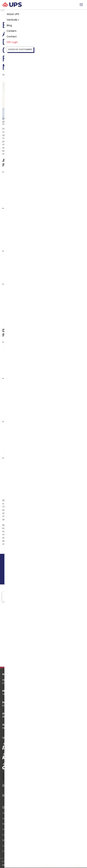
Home (6, 813)
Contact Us (9, 851)
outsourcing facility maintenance (44, 500)
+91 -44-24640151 (52, 694)
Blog (5, 840)
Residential (9, 824)
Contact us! (68, 569)
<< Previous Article (16, 550)
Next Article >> (74, 550)
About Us (8, 819)
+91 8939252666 (30, 694)
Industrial (8, 829)
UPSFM (25, 541)
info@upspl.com (12, 705)
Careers (7, 846)
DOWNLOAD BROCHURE (22, 776)
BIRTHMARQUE (28, 865)
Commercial (10, 835)
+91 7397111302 (11, 694)
